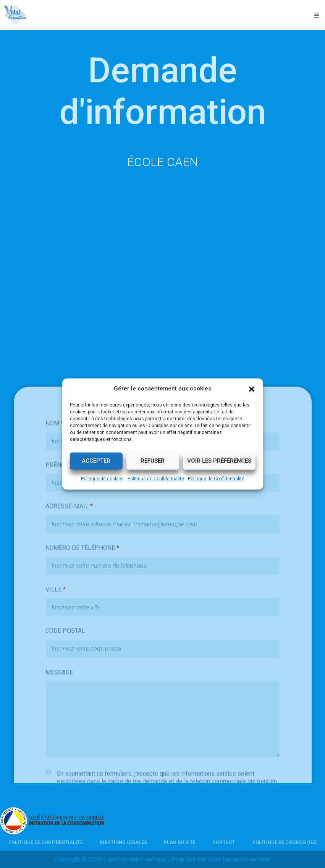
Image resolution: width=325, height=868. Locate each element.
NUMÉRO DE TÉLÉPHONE (82, 671)
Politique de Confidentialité (156, 479)
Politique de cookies (102, 479)
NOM (54, 547)
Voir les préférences (219, 461)
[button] (252, 389)
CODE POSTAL (65, 754)
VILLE (56, 713)
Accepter (96, 461)
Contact (224, 842)
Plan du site (180, 842)
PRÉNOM (60, 589)
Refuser (153, 461)
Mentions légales (124, 842)
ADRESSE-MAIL (69, 630)
